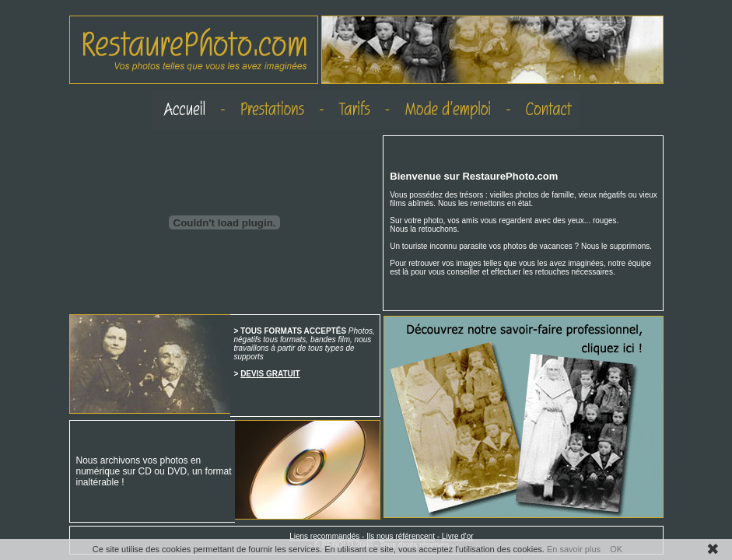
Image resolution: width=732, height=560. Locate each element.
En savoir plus (574, 549)
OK (616, 549)
